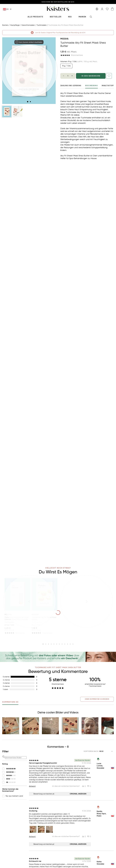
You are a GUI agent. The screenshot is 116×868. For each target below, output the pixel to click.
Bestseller (56, 17)
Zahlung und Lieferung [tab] (71, 86)
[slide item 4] (51, 644)
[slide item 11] (70, 644)
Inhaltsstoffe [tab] (108, 86)
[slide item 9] (65, 644)
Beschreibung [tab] (91, 87)
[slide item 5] (54, 644)
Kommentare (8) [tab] (10, 703)
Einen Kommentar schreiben (97, 699)
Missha (64, 39)
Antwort (32, 786)
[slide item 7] (59, 644)
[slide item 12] (73, 644)
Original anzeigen (78, 794)
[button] (7, 112)
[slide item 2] (30, 102)
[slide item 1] (28, 102)
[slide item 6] (57, 644)
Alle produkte (35, 17)
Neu (70, 17)
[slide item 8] (62, 644)
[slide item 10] (68, 644)
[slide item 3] (48, 644)
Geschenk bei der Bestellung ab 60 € (58, 2)
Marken (82, 17)
